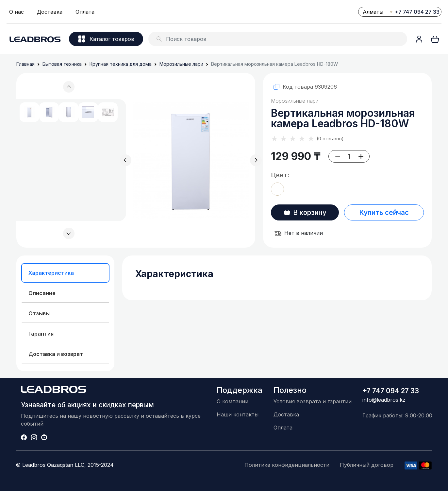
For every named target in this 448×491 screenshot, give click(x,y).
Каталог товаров (106, 39)
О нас (17, 12)
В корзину (305, 212)
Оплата (85, 12)
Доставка (50, 12)
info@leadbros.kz (384, 400)
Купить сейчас (384, 212)
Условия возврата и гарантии (313, 401)
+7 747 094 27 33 (417, 12)
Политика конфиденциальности (287, 465)
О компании (232, 401)
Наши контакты (238, 414)
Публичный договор (367, 465)
